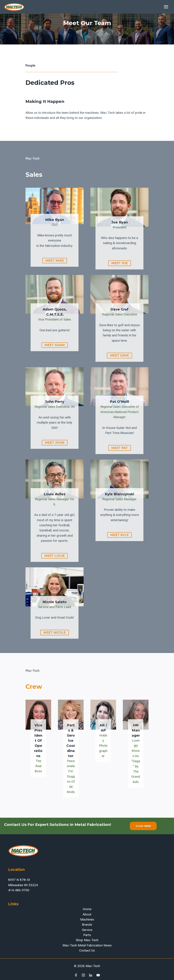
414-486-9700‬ (19, 890)
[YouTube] (98, 975)
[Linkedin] (91, 975)
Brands (87, 925)
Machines (87, 919)
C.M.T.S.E (54, 314)
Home (87, 909)
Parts (87, 935)
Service (87, 930)
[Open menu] (166, 7)
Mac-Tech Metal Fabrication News (87, 945)
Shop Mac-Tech (87, 940)
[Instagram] (83, 975)
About (87, 914)
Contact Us (87, 950)
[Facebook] (76, 975)
